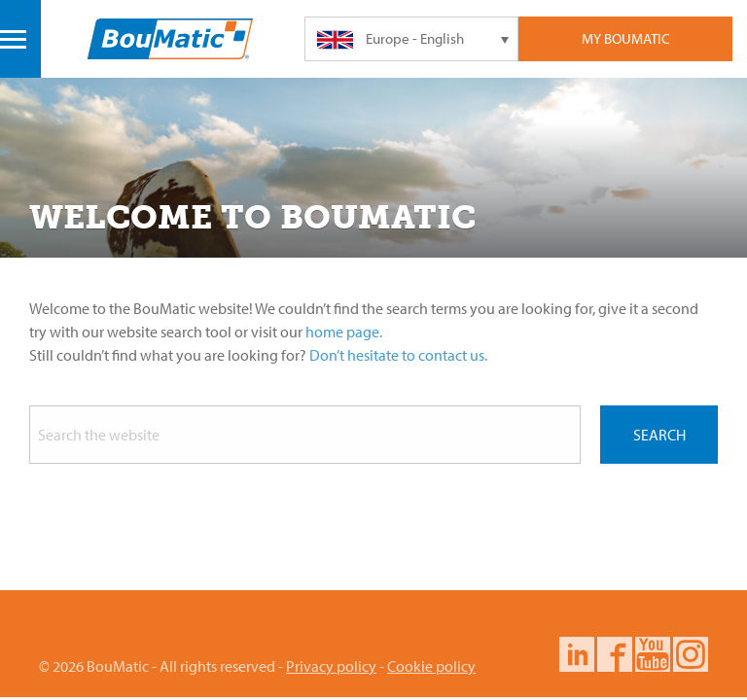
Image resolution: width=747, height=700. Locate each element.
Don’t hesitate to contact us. (398, 355)
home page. (344, 332)
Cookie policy (431, 666)
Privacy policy (331, 666)
